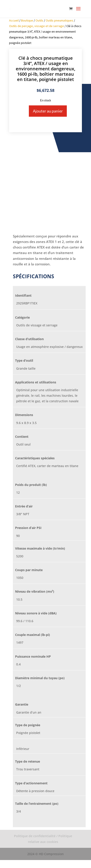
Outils (39, 20)
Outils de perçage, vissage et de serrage (37, 26)
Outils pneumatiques (59, 20)
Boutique (27, 20)
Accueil (14, 20)
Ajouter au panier (48, 111)
